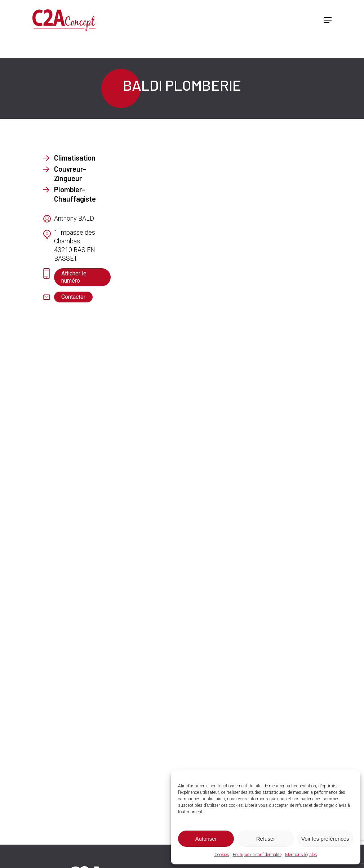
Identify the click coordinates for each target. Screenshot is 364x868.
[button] (328, 22)
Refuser (266, 839)
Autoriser (206, 839)
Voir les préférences (325, 839)
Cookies (222, 855)
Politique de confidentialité (257, 855)
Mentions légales (301, 855)
